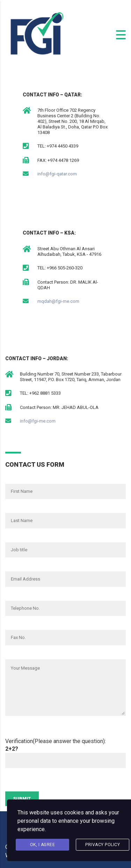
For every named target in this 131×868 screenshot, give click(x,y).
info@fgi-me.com (38, 421)
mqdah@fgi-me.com (58, 301)
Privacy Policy (103, 845)
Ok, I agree (43, 845)
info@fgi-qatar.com (57, 174)
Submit (22, 799)
